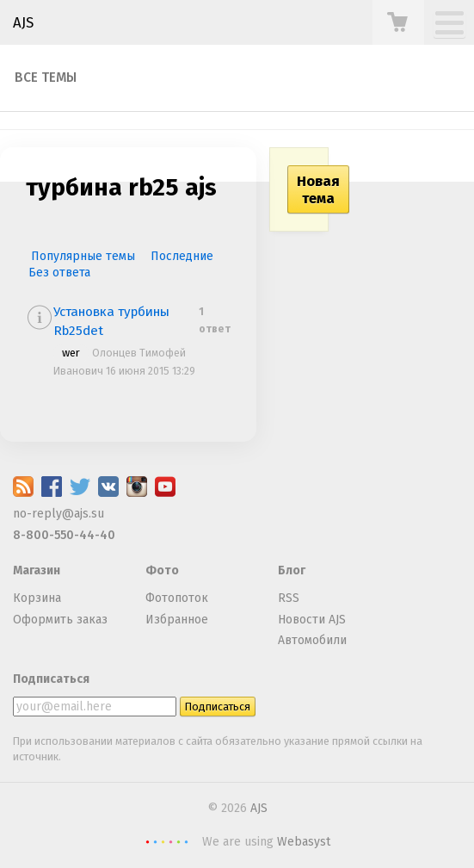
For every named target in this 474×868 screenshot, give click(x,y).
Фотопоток (177, 598)
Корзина (37, 598)
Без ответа (59, 273)
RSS (289, 598)
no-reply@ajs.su (58, 514)
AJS (23, 22)
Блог (292, 570)
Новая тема (318, 189)
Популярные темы (83, 256)
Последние (182, 256)
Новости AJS (312, 620)
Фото (162, 570)
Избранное (177, 620)
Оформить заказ (60, 620)
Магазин (37, 570)
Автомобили (312, 640)
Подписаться (51, 679)
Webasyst (304, 842)
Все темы (46, 77)
